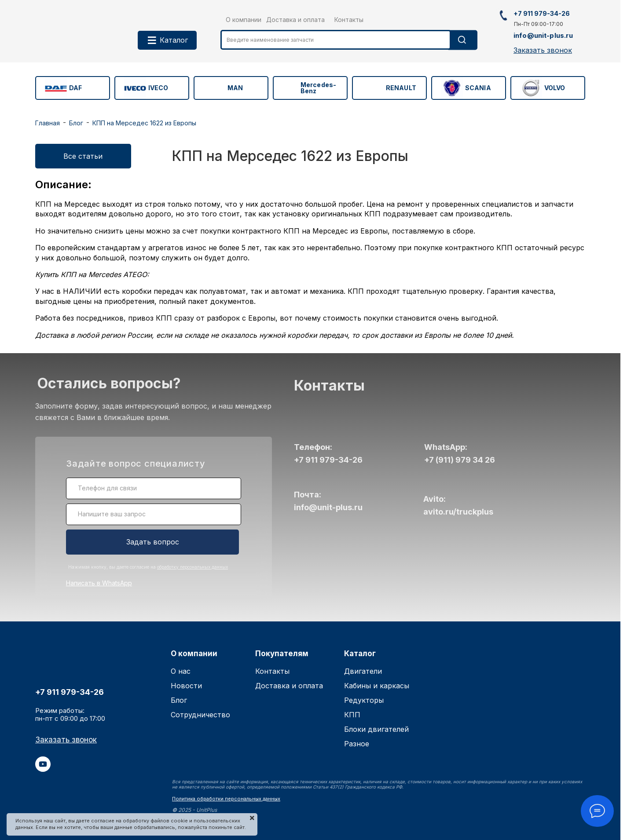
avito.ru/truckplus (458, 512)
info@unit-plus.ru (328, 507)
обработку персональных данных (192, 567)
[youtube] (43, 769)
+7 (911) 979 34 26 (460, 460)
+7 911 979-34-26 (328, 460)
